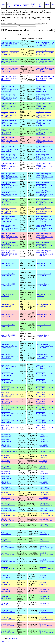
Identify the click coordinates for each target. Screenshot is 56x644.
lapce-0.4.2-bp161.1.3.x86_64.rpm (46, 554)
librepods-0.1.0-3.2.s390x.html (6, 590)
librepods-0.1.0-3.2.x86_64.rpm (44, 597)
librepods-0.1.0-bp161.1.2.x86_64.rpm (46, 632)
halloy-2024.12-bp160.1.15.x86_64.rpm (46, 525)
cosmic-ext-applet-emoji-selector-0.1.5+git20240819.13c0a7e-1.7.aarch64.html (9, 89)
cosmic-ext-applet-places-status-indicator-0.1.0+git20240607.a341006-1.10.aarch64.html (9, 176)
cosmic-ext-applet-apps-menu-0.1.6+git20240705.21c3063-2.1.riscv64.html (10, 78)
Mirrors (47, 5)
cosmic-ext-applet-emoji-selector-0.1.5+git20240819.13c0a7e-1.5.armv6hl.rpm (45, 123)
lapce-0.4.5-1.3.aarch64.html (6, 533)
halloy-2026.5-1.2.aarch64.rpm (44, 435)
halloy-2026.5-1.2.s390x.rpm (43, 462)
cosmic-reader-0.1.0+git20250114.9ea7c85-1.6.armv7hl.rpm (45, 381)
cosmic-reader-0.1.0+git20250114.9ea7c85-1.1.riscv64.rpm (45, 427)
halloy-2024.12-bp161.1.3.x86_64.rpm (45, 504)
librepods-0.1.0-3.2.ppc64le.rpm (44, 583)
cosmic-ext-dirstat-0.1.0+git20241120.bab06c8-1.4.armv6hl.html (9, 346)
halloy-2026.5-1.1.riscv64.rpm (43, 472)
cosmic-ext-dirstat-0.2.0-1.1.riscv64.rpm (44, 336)
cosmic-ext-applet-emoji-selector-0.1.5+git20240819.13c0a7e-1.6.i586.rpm (45, 106)
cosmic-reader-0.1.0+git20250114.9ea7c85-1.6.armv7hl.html (9, 381)
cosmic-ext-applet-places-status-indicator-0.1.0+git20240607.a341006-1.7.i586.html (9, 202)
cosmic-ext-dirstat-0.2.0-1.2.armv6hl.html (8, 275)
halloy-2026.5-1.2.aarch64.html (6, 435)
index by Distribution (17, 5)
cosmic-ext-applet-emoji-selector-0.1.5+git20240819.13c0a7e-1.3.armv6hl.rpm (45, 149)
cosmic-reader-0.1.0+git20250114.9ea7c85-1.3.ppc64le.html (9, 394)
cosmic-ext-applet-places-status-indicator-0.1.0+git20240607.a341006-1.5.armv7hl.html (9, 228)
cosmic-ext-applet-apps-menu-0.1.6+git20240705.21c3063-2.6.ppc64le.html (10, 53)
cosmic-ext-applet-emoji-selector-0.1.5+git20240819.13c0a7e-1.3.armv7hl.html (9, 157)
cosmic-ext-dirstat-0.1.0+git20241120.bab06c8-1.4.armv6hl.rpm (45, 346)
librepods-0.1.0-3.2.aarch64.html (6, 576)
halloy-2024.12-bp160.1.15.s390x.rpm (45, 520)
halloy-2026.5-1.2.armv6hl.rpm (44, 441)
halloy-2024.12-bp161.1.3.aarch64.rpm (46, 488)
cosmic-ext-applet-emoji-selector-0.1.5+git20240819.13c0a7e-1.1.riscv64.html (9, 166)
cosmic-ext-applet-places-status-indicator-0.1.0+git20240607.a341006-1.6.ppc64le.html (9, 210)
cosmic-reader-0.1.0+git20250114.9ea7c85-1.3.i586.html (9, 387)
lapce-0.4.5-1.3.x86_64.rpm (44, 540)
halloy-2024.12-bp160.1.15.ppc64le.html (8, 515)
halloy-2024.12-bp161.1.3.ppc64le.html (8, 493)
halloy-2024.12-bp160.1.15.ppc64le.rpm (46, 515)
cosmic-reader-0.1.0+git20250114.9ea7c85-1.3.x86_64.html (9, 407)
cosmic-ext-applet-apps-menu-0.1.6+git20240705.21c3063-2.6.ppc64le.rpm (45, 53)
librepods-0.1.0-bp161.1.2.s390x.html (7, 625)
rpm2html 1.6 (13, 639)
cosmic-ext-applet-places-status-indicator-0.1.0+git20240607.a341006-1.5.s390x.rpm (45, 236)
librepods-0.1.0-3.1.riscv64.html (6, 604)
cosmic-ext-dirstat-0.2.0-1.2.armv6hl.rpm (44, 275)
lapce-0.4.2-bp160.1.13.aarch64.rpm (47, 561)
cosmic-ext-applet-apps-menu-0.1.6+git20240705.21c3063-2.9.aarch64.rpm (45, 44)
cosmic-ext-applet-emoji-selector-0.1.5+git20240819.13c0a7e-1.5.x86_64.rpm (45, 131)
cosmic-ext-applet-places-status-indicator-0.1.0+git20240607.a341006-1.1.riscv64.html (9, 253)
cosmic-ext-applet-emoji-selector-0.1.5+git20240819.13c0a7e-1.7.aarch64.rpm (45, 89)
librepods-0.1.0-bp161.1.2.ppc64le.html (8, 618)
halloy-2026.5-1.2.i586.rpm (47, 451)
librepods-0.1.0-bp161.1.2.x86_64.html (8, 632)
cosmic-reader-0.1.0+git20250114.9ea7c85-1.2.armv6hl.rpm (45, 413)
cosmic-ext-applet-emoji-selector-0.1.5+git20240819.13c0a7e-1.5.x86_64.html (9, 131)
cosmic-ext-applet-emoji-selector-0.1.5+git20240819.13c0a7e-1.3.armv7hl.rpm (45, 157)
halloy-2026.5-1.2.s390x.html (5, 462)
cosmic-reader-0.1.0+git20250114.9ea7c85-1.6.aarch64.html (9, 367)
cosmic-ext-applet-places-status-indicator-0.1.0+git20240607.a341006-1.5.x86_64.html (9, 245)
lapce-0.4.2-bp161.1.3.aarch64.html (8, 547)
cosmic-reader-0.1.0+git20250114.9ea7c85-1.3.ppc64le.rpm (45, 394)
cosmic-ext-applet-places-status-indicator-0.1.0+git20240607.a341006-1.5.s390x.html (9, 236)
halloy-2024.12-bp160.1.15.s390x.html (8, 520)
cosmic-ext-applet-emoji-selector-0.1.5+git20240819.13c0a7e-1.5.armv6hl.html (9, 123)
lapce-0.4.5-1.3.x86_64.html (6, 540)
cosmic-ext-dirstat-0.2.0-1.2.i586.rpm (44, 295)
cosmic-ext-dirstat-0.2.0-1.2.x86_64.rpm (44, 326)
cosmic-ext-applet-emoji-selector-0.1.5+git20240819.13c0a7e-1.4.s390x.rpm (45, 140)
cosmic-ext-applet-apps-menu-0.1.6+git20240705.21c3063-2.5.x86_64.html (10, 61)
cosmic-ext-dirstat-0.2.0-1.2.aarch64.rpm (44, 264)
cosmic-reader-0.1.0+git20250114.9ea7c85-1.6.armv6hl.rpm (45, 374)
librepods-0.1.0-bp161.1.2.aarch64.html (8, 611)
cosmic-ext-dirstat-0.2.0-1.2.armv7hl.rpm (44, 285)
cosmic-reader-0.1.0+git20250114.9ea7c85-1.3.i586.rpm (45, 387)
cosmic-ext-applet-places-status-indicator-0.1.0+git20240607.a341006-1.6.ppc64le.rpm (45, 210)
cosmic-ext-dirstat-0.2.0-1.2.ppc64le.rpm (44, 305)
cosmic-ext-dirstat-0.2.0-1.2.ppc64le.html (8, 305)
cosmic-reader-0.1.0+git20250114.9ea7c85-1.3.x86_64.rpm (45, 407)
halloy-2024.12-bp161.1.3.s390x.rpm (45, 499)
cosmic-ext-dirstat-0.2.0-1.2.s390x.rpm (44, 315)
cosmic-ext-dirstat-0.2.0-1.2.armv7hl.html (8, 285)
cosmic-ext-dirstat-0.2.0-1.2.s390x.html (8, 315)
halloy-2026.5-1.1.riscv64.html (6, 472)
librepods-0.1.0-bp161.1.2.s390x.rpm (46, 625)
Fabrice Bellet (5, 642)
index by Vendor (26, 5)
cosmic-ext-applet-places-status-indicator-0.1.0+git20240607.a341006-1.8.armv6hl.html (9, 193)
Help (52, 5)
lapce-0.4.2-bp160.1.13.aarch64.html (8, 561)
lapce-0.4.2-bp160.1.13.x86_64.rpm (47, 568)
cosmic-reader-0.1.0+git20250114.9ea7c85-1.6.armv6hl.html (9, 374)
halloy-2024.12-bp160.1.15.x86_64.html (8, 525)
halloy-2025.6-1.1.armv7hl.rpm (44, 483)
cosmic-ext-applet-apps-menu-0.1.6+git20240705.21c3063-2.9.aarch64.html (10, 44)
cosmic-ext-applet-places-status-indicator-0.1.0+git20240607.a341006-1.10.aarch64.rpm (45, 176)
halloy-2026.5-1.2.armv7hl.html (6, 446)
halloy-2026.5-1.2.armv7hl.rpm (44, 446)
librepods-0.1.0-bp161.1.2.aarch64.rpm (46, 611)
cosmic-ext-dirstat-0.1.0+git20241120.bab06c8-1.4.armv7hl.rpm (45, 356)
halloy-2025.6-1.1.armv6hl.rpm (44, 478)
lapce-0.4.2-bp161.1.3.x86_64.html (8, 554)
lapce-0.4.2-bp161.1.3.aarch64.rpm (46, 547)
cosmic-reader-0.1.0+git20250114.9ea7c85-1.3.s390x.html (9, 401)
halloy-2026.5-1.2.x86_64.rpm (43, 467)
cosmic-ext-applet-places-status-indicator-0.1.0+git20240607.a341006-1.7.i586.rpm (45, 202)
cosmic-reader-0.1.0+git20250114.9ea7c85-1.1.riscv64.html (9, 427)
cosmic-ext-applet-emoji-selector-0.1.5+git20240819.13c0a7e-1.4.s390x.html (9, 140)
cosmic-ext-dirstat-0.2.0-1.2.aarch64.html (8, 264)
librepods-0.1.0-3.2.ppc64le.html (6, 583)
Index (4, 5)
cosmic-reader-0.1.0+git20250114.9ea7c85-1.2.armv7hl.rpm (45, 420)
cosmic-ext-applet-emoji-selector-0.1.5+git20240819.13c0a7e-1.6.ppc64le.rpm (45, 114)
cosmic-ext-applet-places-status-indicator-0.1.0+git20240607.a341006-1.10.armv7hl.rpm (45, 185)
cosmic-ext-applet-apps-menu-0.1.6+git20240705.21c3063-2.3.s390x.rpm (45, 70)
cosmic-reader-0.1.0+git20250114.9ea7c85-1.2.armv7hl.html (9, 420)
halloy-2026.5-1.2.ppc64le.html (6, 456)
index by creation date (33, 5)
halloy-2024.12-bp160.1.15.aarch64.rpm (46, 509)
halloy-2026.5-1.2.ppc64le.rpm (44, 456)
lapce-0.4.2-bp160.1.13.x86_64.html (8, 568)
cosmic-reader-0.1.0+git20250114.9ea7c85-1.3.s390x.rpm (45, 401)
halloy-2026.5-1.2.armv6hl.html (6, 441)
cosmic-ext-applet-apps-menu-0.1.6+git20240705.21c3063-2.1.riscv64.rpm (45, 78)
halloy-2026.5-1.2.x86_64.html (6, 467)
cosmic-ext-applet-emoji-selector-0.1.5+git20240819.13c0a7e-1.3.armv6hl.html (9, 149)
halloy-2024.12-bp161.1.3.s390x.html (7, 499)
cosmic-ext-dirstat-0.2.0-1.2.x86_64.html (8, 326)
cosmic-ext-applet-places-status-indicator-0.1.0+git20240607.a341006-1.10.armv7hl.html (9, 185)
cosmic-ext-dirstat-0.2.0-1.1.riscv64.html (8, 336)
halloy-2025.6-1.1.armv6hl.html (6, 478)
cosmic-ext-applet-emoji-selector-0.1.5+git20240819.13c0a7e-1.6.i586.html (9, 106)
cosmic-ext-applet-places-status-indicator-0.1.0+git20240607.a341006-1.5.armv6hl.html (9, 219)
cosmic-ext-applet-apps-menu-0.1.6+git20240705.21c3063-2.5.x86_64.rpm (45, 61)
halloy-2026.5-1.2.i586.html (9, 451)
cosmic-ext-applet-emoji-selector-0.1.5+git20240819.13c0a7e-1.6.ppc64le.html (9, 114)
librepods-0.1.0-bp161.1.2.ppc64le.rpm (46, 618)
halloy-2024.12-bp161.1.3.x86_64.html (8, 504)
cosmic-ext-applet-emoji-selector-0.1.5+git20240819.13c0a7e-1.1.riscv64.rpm (45, 166)
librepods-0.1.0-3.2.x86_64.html (6, 597)
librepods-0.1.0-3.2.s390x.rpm (44, 590)
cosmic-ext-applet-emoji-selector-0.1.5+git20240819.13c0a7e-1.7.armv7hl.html (9, 97)
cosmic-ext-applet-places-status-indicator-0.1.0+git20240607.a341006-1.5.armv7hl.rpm (45, 228)
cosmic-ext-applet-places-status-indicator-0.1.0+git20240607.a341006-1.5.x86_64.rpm (45, 245)
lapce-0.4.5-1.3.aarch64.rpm (44, 533)
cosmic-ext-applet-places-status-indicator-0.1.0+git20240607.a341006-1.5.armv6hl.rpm (45, 219)
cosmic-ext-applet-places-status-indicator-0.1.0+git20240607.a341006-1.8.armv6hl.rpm (45, 193)
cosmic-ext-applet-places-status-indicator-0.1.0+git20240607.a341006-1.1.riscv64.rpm (45, 253)
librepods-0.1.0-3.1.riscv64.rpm (44, 604)
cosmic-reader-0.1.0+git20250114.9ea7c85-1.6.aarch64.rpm (45, 367)
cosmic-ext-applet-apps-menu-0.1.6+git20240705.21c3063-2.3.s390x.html (10, 70)
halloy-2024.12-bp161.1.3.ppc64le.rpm (46, 493)
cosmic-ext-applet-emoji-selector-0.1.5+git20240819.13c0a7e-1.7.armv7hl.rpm (45, 97)
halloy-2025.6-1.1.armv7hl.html (6, 483)
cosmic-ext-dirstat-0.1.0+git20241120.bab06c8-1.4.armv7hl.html (9, 356)
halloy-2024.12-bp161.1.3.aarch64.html (8, 488)
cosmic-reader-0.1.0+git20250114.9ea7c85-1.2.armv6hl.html (9, 413)
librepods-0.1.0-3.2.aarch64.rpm (44, 576)
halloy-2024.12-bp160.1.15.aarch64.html (8, 509)
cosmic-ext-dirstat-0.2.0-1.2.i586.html (8, 295)
